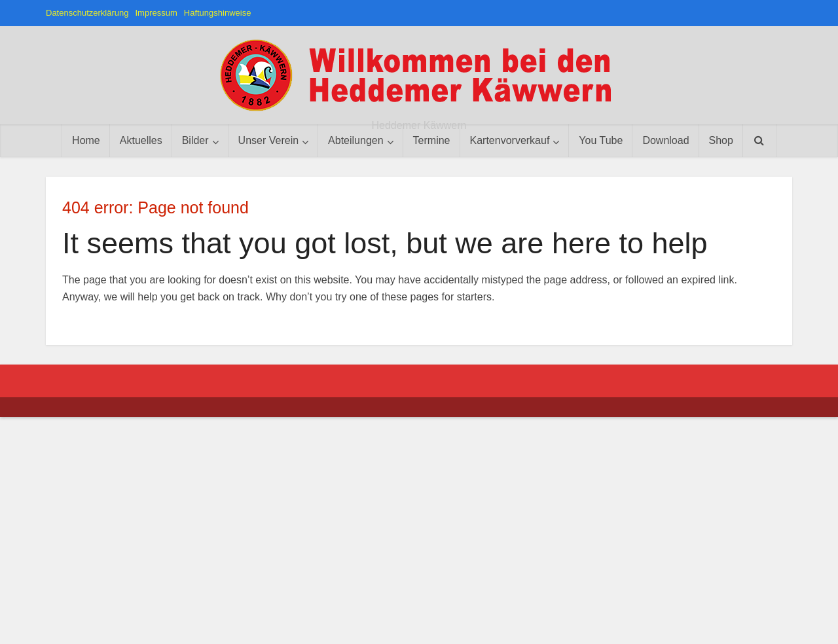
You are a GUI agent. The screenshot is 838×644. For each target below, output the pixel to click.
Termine (432, 140)
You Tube (601, 140)
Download (665, 140)
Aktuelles (141, 140)
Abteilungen (356, 140)
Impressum (156, 13)
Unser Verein (269, 140)
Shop (721, 140)
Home (86, 140)
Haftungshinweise (218, 13)
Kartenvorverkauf (510, 140)
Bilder (195, 140)
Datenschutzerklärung (87, 13)
